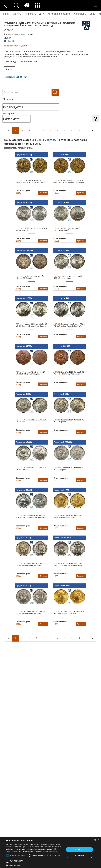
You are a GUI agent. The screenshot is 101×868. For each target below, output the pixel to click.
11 (86, 131)
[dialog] (50, 852)
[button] (35, 865)
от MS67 (8, 30)
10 (79, 131)
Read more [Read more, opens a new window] (53, 851)
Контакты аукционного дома (18, 34)
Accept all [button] (79, 849)
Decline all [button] (79, 855)
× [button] (98, 840)
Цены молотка (46, 140)
